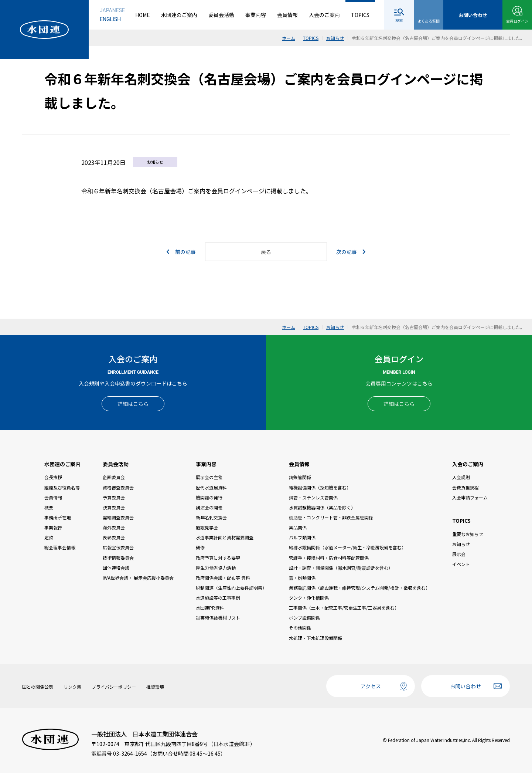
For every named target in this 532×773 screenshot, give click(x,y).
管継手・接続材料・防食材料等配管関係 (329, 558)
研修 (200, 547)
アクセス (371, 686)
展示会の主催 (209, 477)
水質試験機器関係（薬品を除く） (322, 507)
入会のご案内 (324, 15)
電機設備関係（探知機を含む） (320, 487)
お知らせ (461, 544)
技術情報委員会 (118, 558)
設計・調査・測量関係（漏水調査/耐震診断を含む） (341, 568)
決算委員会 (114, 507)
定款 (49, 537)
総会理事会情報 (60, 547)
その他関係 (300, 628)
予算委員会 (114, 497)
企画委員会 (114, 477)
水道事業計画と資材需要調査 (225, 537)
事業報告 (53, 527)
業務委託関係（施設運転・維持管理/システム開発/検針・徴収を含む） (359, 588)
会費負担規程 (465, 487)
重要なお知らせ (468, 534)
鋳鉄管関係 (300, 477)
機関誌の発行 (209, 497)
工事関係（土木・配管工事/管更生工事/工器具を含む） (344, 608)
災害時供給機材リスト (218, 618)
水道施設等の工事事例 (218, 598)
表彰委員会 (114, 537)
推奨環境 (155, 687)
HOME (143, 15)
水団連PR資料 (210, 608)
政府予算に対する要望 (218, 558)
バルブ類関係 (302, 537)
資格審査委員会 (118, 487)
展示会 (459, 554)
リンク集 (72, 687)
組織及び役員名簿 (62, 487)
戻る (266, 252)
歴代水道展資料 (211, 487)
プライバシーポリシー (114, 687)
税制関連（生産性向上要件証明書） (231, 588)
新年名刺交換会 (211, 517)
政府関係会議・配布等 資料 (223, 578)
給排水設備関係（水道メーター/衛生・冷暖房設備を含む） (347, 547)
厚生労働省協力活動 (216, 568)
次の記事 (351, 252)
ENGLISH (110, 19)
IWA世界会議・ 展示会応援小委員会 (138, 578)
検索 (399, 20)
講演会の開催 (209, 507)
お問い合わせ (465, 686)
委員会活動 (221, 15)
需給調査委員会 (118, 517)
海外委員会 (114, 527)
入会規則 (461, 477)
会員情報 (287, 15)
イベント (461, 564)
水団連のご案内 (179, 15)
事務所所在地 (58, 517)
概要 (49, 507)
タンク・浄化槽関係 (309, 598)
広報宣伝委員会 (118, 547)
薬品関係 (298, 527)
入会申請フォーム (470, 497)
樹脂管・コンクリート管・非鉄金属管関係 (331, 517)
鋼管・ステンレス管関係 (313, 497)
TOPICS (360, 15)
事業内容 (256, 15)
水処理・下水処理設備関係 (316, 638)
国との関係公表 (38, 687)
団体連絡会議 (116, 568)
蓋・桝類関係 (302, 578)
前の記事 (181, 252)
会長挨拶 (53, 477)
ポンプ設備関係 (304, 618)
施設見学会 (207, 527)
